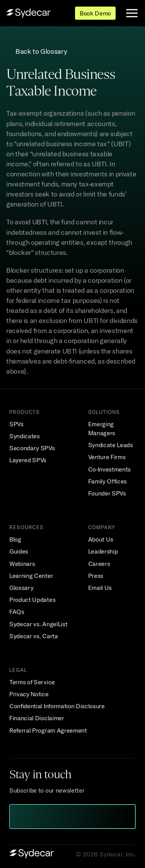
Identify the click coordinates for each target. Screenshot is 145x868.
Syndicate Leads (111, 445)
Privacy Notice (29, 694)
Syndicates (25, 436)
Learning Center (31, 576)
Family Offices (108, 481)
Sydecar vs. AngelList (38, 624)
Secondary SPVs (32, 448)
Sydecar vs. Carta (34, 636)
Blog (15, 539)
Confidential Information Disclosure (57, 706)
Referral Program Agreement (48, 730)
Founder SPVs (107, 493)
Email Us (100, 588)
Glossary (21, 588)
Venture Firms (107, 457)
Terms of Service (32, 682)
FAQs (17, 612)
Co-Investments (110, 469)
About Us (101, 539)
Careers (99, 564)
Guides (19, 551)
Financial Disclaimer (37, 718)
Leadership (103, 551)
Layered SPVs (28, 460)
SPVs (16, 424)
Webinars (22, 564)
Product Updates (32, 600)
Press (96, 576)
